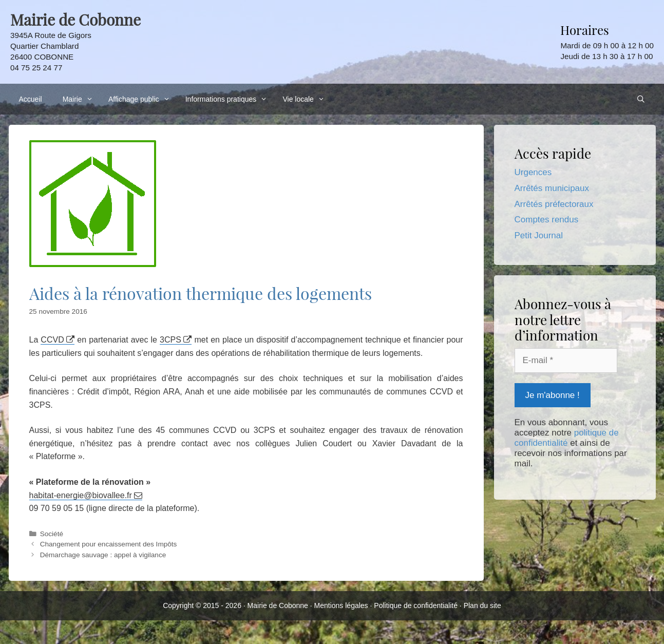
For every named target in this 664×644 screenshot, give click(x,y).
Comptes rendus (547, 220)
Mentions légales (341, 605)
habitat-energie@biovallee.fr (81, 495)
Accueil (31, 99)
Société (52, 534)
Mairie (80, 99)
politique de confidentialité (567, 438)
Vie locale (306, 99)
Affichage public (142, 99)
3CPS (170, 340)
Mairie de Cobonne (278, 605)
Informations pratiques (229, 99)
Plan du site (482, 605)
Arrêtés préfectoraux (554, 204)
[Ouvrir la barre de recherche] (641, 99)
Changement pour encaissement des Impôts (109, 544)
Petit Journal (539, 235)
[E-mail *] (566, 361)
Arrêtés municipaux (552, 188)
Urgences (533, 172)
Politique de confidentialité (416, 605)
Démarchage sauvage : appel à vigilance (103, 555)
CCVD (52, 340)
